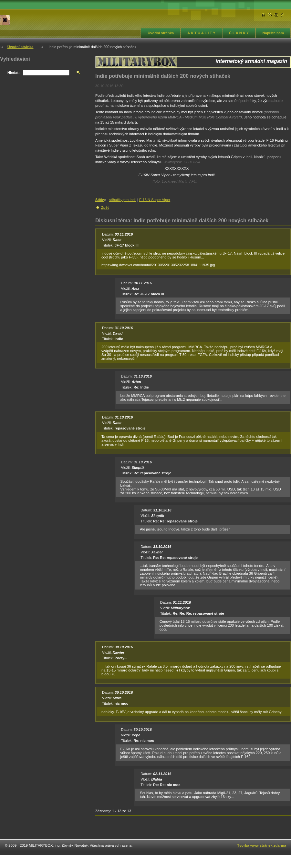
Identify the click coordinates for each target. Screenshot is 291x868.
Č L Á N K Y (239, 33)
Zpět (105, 207)
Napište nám (273, 33)
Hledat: (14, 73)
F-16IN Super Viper (155, 200)
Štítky (100, 200)
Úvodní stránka (161, 33)
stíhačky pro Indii (123, 200)
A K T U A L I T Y (201, 33)
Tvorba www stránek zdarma (262, 845)
